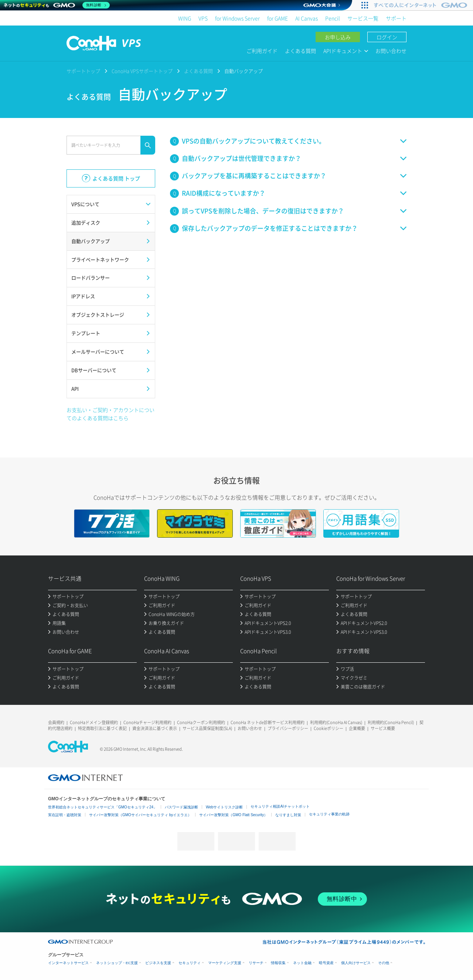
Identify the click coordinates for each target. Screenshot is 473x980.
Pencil (333, 18)
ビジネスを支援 (158, 963)
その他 (384, 963)
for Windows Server (237, 18)
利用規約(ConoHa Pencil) (391, 722)
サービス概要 (383, 728)
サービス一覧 (363, 18)
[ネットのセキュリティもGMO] (57, 5)
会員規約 (56, 722)
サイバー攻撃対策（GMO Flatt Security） (233, 815)
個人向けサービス (356, 963)
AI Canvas (307, 18)
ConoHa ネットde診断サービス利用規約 (268, 722)
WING (185, 18)
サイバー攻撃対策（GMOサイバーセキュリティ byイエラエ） (140, 815)
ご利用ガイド (262, 51)
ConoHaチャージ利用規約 (147, 722)
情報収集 (278, 963)
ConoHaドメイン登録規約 (94, 722)
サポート (396, 18)
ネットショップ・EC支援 (117, 963)
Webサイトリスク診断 (224, 807)
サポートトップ (83, 71)
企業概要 (357, 728)
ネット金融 (302, 963)
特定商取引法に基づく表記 (102, 728)
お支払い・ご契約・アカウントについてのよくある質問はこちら (110, 414)
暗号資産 (326, 963)
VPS (203, 18)
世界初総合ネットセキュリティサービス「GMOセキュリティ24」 (103, 807)
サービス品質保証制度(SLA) (207, 728)
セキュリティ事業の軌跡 (329, 814)
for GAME (278, 18)
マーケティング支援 (225, 963)
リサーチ (256, 963)
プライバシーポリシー (288, 728)
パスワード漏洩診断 (181, 807)
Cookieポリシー (329, 728)
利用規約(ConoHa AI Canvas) (336, 722)
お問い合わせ (391, 51)
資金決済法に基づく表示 (155, 728)
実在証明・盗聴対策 (65, 815)
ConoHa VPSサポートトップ (142, 71)
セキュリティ (190, 963)
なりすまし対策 (288, 815)
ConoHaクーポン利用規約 (201, 722)
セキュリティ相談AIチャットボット (280, 806)
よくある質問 (300, 51)
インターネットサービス (68, 963)
